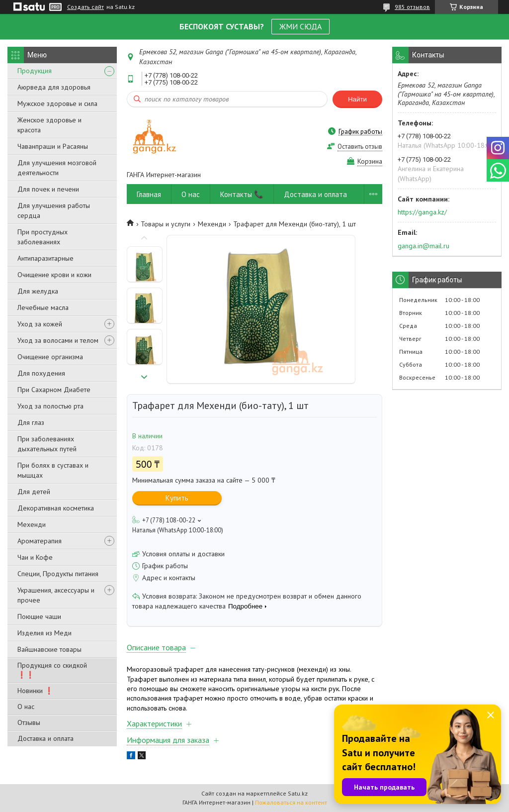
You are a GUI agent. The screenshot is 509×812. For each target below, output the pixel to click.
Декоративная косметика (56, 508)
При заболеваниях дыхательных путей (47, 444)
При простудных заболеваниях (42, 237)
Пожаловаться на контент (291, 802)
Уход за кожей (40, 324)
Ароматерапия (40, 541)
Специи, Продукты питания (58, 574)
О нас (26, 707)
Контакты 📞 (242, 194)
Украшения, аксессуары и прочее (56, 595)
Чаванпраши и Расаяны (53, 146)
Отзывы (29, 722)
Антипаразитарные (45, 258)
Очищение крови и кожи (54, 275)
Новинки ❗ (35, 691)
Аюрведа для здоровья (54, 87)
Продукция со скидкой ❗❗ (52, 670)
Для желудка (38, 291)
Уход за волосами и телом (58, 340)
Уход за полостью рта (50, 406)
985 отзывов (412, 7)
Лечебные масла (43, 307)
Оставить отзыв (360, 147)
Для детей (34, 492)
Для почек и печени (48, 189)
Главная (149, 194)
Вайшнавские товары (49, 649)
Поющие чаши (39, 616)
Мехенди (32, 524)
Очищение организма (50, 357)
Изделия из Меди (44, 633)
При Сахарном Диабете (54, 390)
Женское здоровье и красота (49, 125)
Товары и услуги (166, 224)
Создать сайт (85, 7)
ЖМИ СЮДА (300, 26)
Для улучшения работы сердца (54, 210)
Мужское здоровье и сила (57, 103)
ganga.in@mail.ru (424, 246)
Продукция (35, 71)
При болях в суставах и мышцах (53, 470)
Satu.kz (298, 793)
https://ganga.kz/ (422, 212)
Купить (177, 498)
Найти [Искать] (357, 99)
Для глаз (31, 422)
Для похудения (41, 373)
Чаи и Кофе (35, 557)
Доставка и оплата (45, 738)
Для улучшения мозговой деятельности (57, 168)
